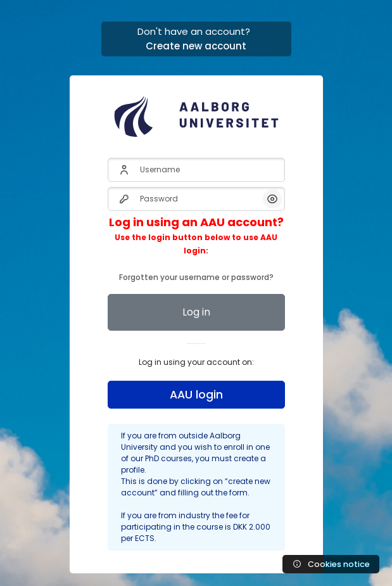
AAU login (196, 395)
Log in (196, 312)
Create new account (196, 46)
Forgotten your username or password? (196, 250)
